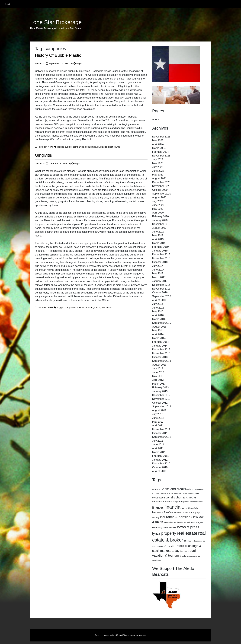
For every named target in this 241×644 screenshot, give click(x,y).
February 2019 (161, 247)
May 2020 (158, 209)
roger (79, 64)
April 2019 (158, 239)
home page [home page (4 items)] (194, 513)
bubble (68, 147)
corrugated (91, 147)
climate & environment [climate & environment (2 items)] (190, 493)
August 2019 (159, 228)
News (51, 147)
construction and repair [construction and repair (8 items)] (181, 497)
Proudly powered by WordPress (108, 635)
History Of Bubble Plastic (58, 55)
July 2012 (158, 414)
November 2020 (161, 186)
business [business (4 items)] (190, 489)
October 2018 (160, 262)
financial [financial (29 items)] (173, 507)
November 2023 (161, 156)
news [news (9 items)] (173, 527)
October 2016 (160, 292)
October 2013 (160, 357)
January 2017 (160, 281)
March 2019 (159, 243)
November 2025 (161, 137)
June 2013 (158, 372)
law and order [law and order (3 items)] (170, 522)
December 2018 (161, 254)
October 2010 (160, 467)
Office (97, 308)
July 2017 (158, 266)
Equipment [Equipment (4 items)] (184, 502)
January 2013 (160, 391)
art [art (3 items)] (153, 489)
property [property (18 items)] (169, 533)
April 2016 (158, 315)
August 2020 (159, 197)
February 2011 (161, 456)
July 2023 (158, 159)
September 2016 (162, 296)
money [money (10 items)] (157, 527)
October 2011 (160, 433)
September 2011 (162, 437)
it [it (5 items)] (192, 517)
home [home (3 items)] (185, 513)
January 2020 (160, 220)
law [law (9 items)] (195, 517)
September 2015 (162, 323)
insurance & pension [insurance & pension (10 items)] (175, 517)
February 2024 (161, 152)
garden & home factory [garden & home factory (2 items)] (191, 508)
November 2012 (161, 399)
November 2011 (161, 429)
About (7, 4)
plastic (104, 147)
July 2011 (158, 441)
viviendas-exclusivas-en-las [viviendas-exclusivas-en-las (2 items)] (190, 556)
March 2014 (159, 338)
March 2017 (159, 277)
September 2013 (162, 361)
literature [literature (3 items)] (181, 522)
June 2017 (158, 270)
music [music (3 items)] (166, 528)
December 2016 (161, 285)
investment (88, 308)
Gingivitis (43, 155)
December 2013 (161, 349)
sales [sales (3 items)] (186, 541)
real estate (107, 308)
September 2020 (162, 194)
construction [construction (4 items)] (159, 498)
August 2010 (159, 471)
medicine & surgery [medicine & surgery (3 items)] (194, 522)
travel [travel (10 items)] (192, 551)
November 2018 (161, 258)
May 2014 (158, 330)
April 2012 (158, 426)
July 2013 (158, 368)
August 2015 (159, 327)
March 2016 (159, 319)
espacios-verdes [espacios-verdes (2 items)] (196, 502)
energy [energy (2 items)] (175, 502)
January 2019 (160, 251)
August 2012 (159, 410)
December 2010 (161, 464)
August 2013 (159, 365)
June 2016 (158, 308)
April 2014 (158, 334)
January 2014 (160, 346)
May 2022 (158, 175)
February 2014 (161, 342)
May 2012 (158, 422)
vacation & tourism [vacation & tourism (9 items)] (165, 555)
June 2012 (158, 418)
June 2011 (158, 445)
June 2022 (158, 171)
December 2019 (161, 224)
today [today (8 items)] (176, 551)
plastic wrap (114, 147)
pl (98, 147)
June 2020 (158, 205)
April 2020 (158, 213)
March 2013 (159, 384)
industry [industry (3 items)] (156, 517)
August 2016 (159, 300)
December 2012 (161, 395)
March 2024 (159, 148)
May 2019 (158, 235)
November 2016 (161, 289)
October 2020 (160, 190)
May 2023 (158, 163)
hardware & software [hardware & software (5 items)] (164, 512)
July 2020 (158, 201)
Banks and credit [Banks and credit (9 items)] (173, 489)
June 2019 (158, 232)
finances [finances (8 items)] (158, 507)
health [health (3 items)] (179, 513)
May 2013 (158, 376)
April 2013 (158, 380)
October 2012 (160, 403)
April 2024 (158, 144)
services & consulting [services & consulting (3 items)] (167, 546)
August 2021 (159, 178)
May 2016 (158, 311)
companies (78, 147)
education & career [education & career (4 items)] (162, 502)
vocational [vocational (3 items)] (157, 560)
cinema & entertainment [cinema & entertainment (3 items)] (170, 493)
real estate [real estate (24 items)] (187, 533)
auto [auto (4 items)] (158, 489)
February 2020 (161, 216)
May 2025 (158, 140)
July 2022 (158, 167)
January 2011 (160, 460)
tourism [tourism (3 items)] (183, 551)
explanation (141, 635)
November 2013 (161, 353)
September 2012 (162, 406)
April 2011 (158, 448)
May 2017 (158, 273)
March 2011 (159, 452)
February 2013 (161, 387)
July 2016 (158, 304)
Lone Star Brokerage (56, 22)
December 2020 (161, 182)
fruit (79, 308)
